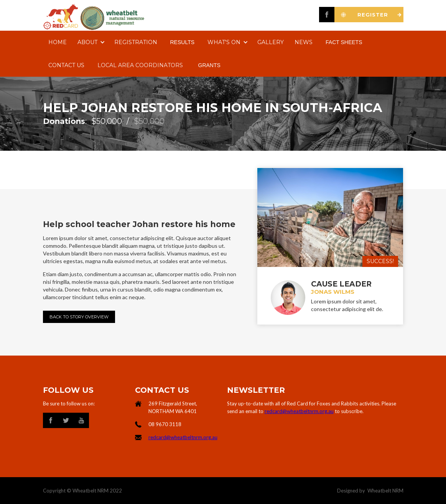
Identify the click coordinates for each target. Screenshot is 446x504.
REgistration (136, 42)
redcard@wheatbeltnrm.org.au (183, 437)
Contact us (66, 65)
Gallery (271, 42)
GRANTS (209, 65)
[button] (91, 42)
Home (58, 42)
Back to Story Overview (79, 317)
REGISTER (373, 15)
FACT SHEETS (344, 42)
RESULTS (183, 42)
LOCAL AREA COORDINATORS (140, 65)
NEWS (304, 42)
